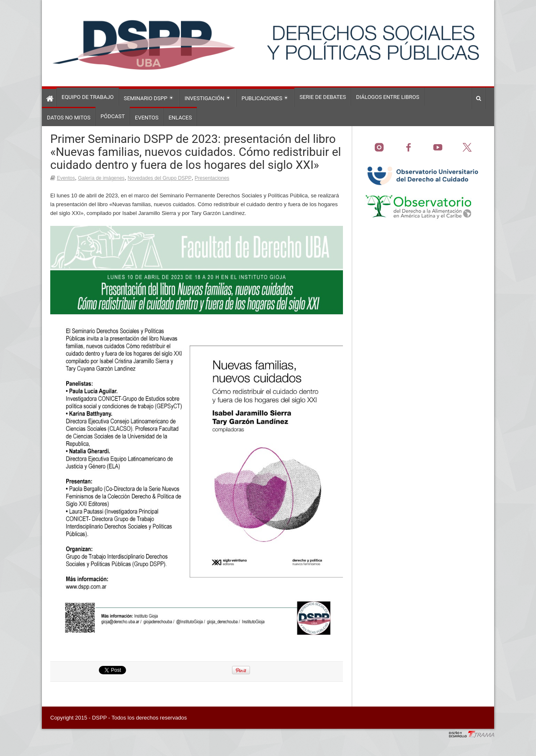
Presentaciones (212, 178)
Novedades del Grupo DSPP (160, 178)
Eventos (66, 178)
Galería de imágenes (101, 178)
